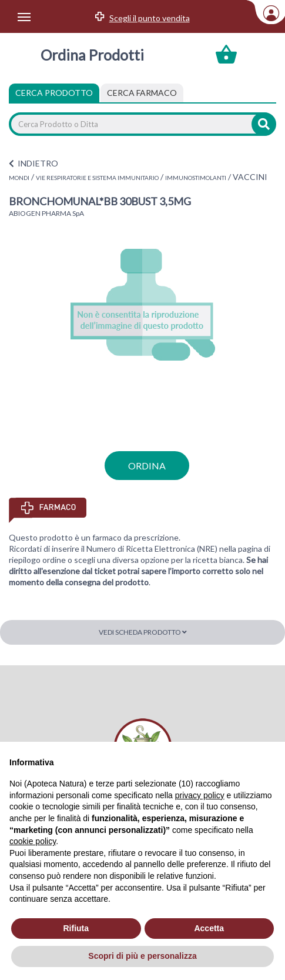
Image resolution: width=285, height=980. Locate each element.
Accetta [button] (209, 928)
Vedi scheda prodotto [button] (143, 632)
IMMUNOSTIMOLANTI (196, 178)
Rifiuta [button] (76, 928)
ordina (147, 466)
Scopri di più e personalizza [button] (142, 956)
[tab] (142, 93)
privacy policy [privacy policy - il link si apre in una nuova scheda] (200, 795)
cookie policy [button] (33, 841)
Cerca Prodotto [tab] (54, 93)
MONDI (19, 178)
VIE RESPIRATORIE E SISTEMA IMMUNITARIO (97, 178)
